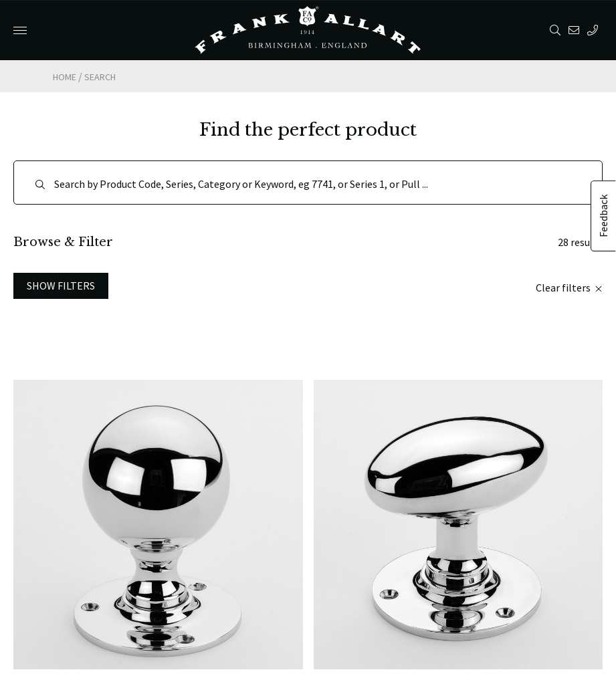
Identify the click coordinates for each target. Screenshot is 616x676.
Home (65, 77)
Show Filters (61, 286)
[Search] (308, 183)
